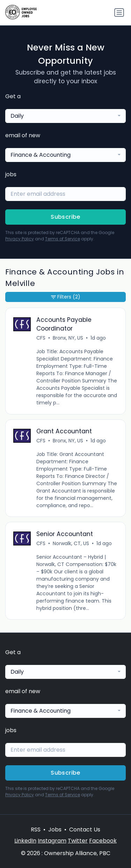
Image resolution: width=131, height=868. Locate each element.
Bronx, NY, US (68, 338)
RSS (36, 830)
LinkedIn (25, 841)
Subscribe (65, 217)
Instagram (52, 841)
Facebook (103, 841)
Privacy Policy (20, 239)
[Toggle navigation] (119, 13)
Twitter (78, 841)
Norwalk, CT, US (71, 543)
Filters (66, 297)
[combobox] (65, 116)
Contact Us (85, 830)
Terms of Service (63, 239)
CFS (41, 338)
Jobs (55, 830)
